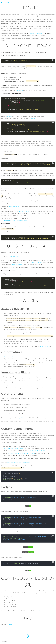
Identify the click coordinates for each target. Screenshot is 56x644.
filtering (33, 118)
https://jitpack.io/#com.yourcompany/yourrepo (21, 454)
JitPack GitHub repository (36, 33)
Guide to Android (17, 264)
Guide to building (14, 206)
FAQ (8, 191)
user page (4, 423)
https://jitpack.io (22, 418)
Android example (45, 346)
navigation (5, 3)
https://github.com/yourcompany (14, 448)
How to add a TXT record (38, 450)
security (9, 116)
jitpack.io (20, 90)
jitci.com (41, 611)
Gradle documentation (18, 196)
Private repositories (10, 357)
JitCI (48, 591)
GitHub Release (14, 256)
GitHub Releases (24, 211)
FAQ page (9, 624)
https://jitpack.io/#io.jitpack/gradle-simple (19, 463)
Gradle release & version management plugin (14, 220)
